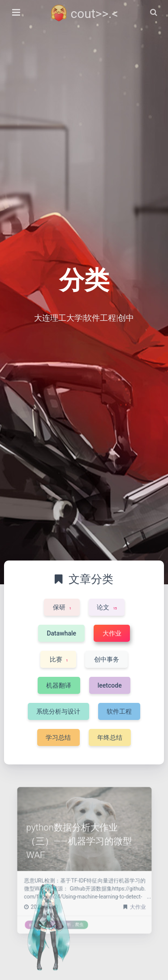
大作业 (125, 896)
